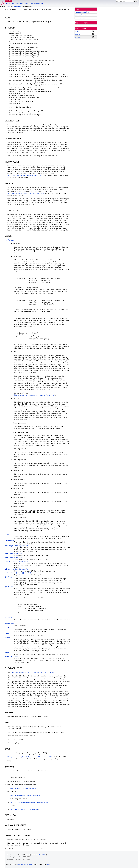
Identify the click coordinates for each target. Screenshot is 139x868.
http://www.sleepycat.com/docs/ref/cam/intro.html (26, 193)
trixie (77, 31)
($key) (9, 577)
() (8, 534)
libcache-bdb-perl (17, 6)
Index (8, 4)
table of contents (82, 23)
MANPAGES (9, 1)
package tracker (81, 15)
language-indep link (82, 12)
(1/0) (14, 553)
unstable (9, 6)
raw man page (80, 18)
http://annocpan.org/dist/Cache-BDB (22, 788)
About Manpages (17, 4)
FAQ (26, 4)
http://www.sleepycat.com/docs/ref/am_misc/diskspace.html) (33, 672)
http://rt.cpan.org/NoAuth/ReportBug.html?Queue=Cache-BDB (29, 757)
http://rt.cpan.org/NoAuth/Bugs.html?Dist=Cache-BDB (29, 802)
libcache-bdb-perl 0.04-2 (40, 855)
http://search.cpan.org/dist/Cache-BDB (24, 809)
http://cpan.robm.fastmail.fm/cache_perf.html (24, 175)
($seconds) (16, 546)
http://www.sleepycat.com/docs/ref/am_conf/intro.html (35, 395)
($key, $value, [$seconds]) (16, 561)
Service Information (36, 4)
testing (77, 34)
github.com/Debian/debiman (25, 865)
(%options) (10, 240)
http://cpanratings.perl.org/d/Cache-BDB (24, 795)
